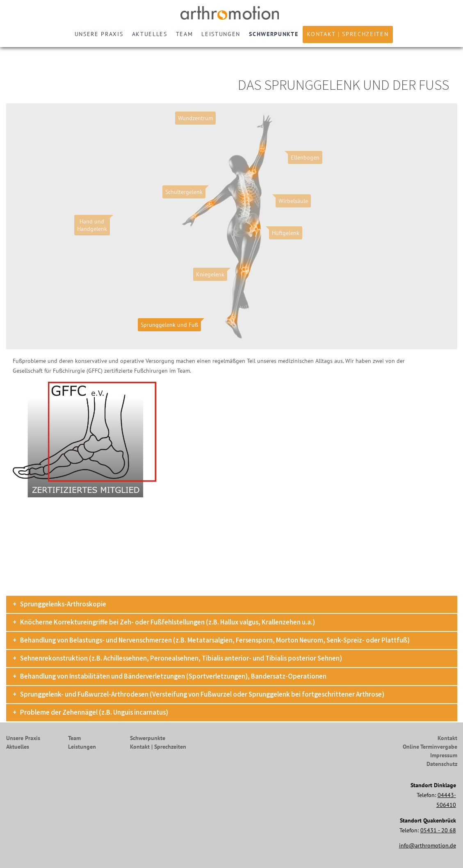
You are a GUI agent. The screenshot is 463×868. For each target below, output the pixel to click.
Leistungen (221, 34)
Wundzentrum (195, 118)
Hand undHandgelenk (92, 225)
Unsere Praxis (99, 34)
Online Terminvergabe (430, 747)
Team (185, 34)
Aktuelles (150, 34)
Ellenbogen (305, 157)
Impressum (444, 755)
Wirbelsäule (293, 201)
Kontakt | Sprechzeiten (348, 34)
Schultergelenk (184, 192)
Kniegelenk (210, 274)
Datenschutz (442, 764)
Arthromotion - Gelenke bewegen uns (232, 13)
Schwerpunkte (274, 34)
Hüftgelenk (286, 233)
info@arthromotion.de (428, 845)
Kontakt (447, 738)
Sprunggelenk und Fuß (169, 325)
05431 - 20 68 (438, 830)
